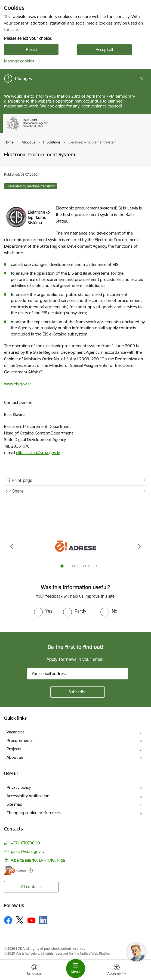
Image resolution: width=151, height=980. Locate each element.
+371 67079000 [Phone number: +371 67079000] (25, 843)
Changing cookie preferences (34, 813)
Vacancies (16, 732)
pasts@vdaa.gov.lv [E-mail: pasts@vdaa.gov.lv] (28, 851)
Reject (31, 50)
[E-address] (15, 870)
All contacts (31, 887)
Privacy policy (19, 787)
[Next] (140, 546)
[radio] (43, 611)
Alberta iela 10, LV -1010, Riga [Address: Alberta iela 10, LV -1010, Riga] (38, 860)
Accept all (104, 50)
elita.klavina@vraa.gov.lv (38, 453)
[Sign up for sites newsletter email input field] (78, 674)
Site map (14, 804)
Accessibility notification (28, 796)
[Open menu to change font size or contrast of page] (117, 970)
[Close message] (142, 79)
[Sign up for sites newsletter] (78, 692)
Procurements (20, 740)
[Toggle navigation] (76, 969)
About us (15, 757)
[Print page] (75, 480)
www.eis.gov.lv (17, 384)
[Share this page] (75, 491)
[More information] (31, 870)
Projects (14, 749)
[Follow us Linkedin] (43, 920)
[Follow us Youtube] (32, 920)
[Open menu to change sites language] (34, 970)
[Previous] (11, 546)
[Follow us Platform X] (20, 920)
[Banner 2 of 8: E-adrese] (75, 546)
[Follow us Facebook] (8, 920)
